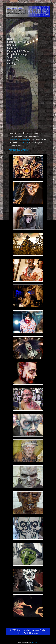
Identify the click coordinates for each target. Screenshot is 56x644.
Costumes (13, 48)
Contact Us (13, 60)
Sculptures (13, 57)
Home (11, 39)
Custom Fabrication (18, 42)
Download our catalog (19, 139)
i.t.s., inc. (35, 643)
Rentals (12, 45)
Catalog (11, 63)
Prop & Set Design (17, 54)
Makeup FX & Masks (19, 51)
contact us (23, 142)
